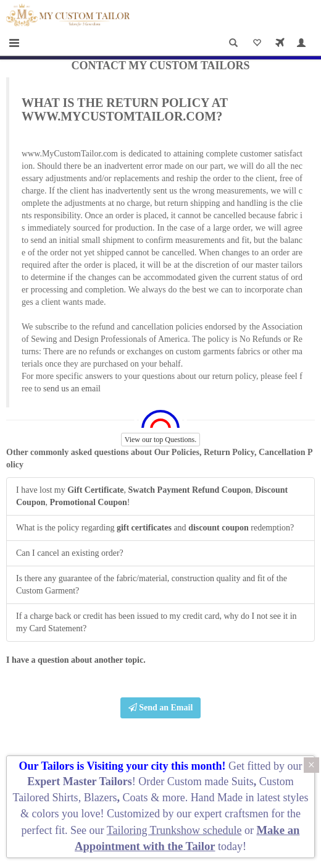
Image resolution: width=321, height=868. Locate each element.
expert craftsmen (231, 814)
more (174, 798)
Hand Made (217, 798)
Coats (137, 798)
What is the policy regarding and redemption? (155, 528)
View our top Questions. (161, 440)
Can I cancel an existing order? (70, 553)
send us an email (72, 389)
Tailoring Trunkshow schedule (174, 830)
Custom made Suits (211, 781)
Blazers (101, 798)
